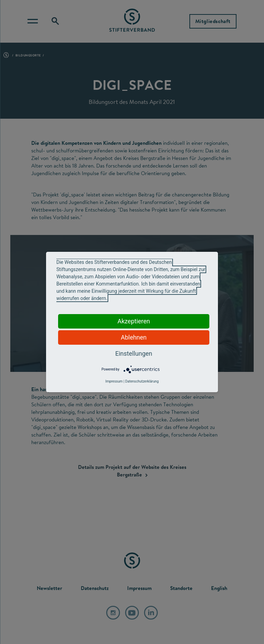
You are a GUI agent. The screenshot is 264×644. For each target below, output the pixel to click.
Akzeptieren (134, 321)
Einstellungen (134, 353)
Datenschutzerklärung (142, 381)
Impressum (114, 381)
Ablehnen (134, 337)
